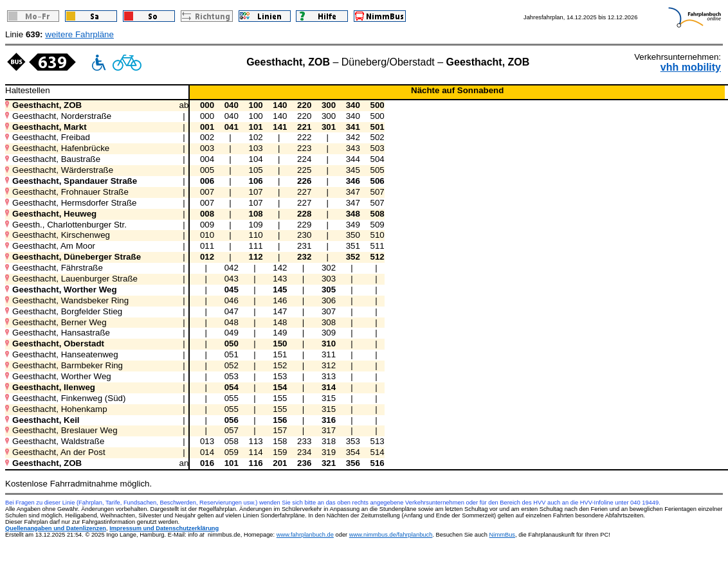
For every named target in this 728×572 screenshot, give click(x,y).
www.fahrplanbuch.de (305, 535)
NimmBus (502, 535)
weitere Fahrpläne (79, 34)
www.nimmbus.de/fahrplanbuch (391, 535)
